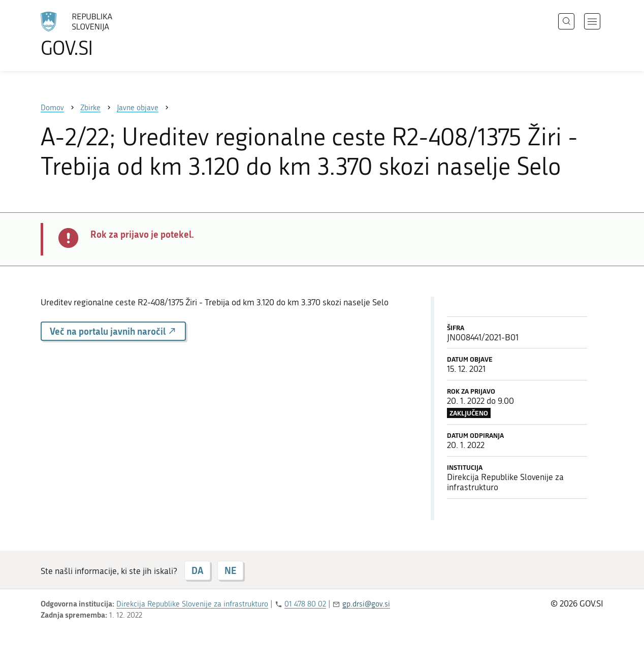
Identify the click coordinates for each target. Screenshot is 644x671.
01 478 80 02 (305, 604)
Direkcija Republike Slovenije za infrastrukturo (192, 604)
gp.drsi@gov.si (366, 604)
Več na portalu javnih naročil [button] (113, 331)
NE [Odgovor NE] (230, 570)
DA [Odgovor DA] (197, 570)
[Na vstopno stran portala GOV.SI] (105, 35)
